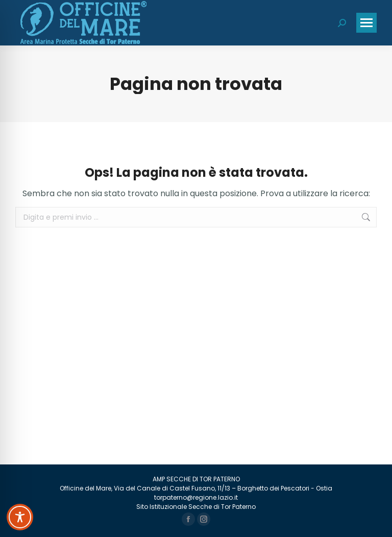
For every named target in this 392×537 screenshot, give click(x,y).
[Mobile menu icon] (366, 23)
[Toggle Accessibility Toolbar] (20, 517)
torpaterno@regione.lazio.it (196, 497)
